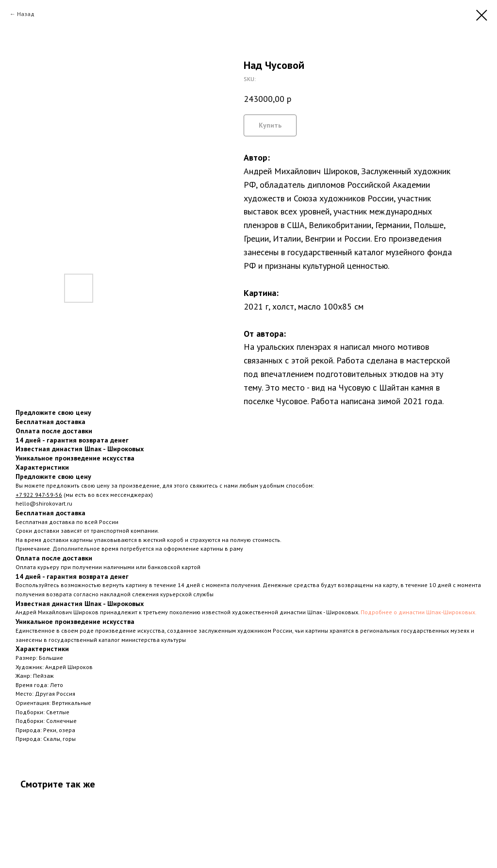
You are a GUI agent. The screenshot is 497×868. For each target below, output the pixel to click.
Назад (26, 14)
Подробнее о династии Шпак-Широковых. (419, 612)
